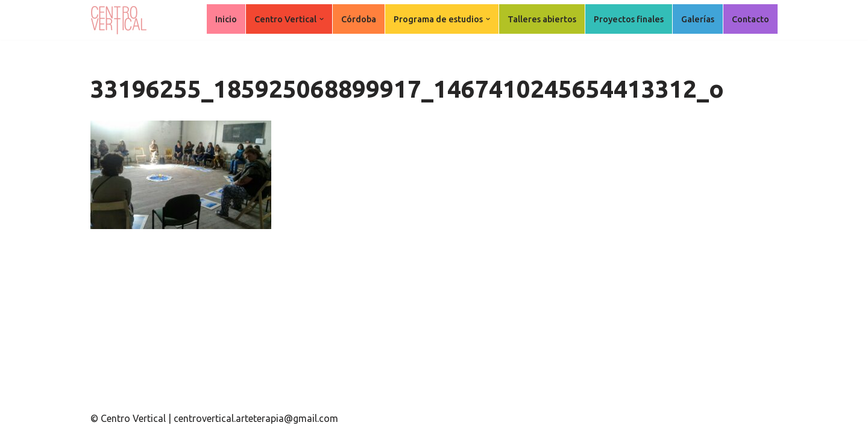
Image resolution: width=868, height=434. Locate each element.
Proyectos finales (629, 19)
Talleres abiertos (542, 19)
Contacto (750, 19)
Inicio (226, 19)
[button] (322, 19)
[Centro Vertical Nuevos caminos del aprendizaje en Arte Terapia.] (121, 20)
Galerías (698, 19)
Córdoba (359, 19)
